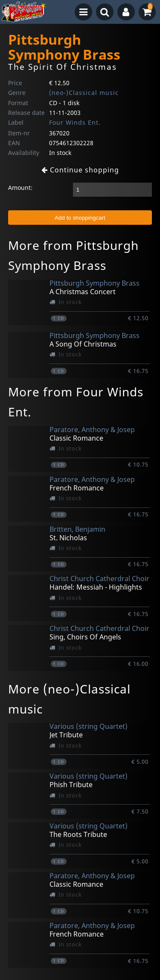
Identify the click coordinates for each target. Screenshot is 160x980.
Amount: (20, 188)
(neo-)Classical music (84, 93)
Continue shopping (80, 170)
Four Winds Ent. (75, 122)
